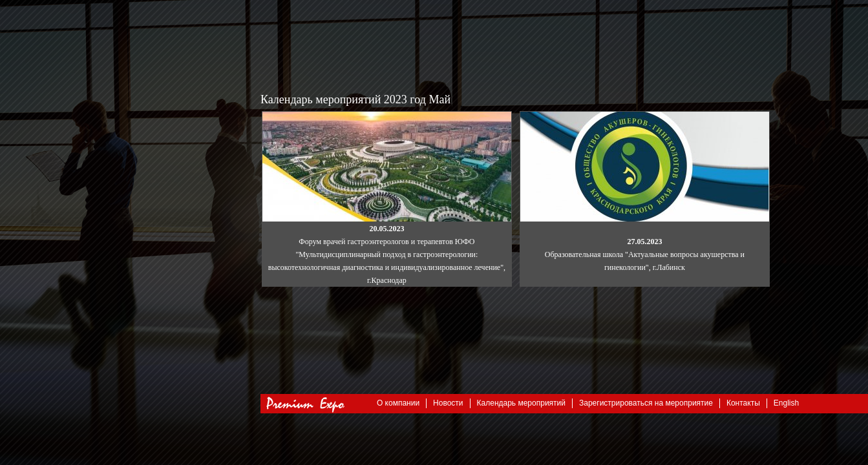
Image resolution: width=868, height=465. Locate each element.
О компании (398, 403)
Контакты (743, 403)
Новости (448, 403)
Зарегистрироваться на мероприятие (646, 403)
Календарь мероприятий (521, 403)
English (786, 403)
